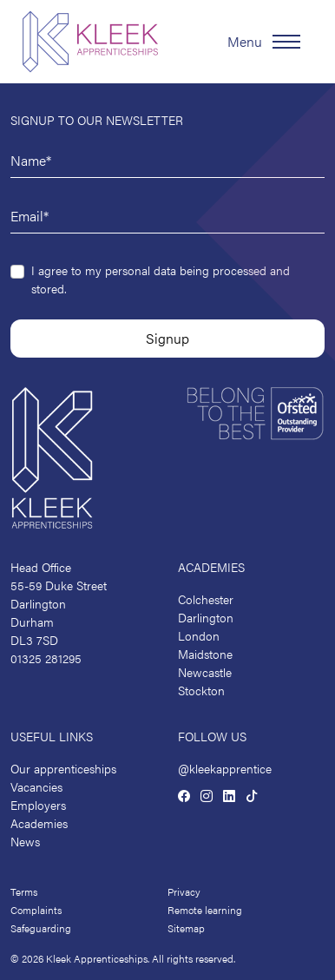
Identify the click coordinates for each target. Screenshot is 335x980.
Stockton (201, 690)
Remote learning (205, 910)
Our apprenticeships (63, 768)
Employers (38, 805)
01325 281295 (46, 658)
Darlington (206, 617)
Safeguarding (41, 928)
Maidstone (205, 654)
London (199, 635)
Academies (39, 823)
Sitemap (186, 928)
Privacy (184, 891)
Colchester (206, 599)
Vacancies (36, 786)
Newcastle (205, 672)
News (25, 841)
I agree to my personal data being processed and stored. (161, 279)
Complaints (36, 910)
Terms (24, 891)
